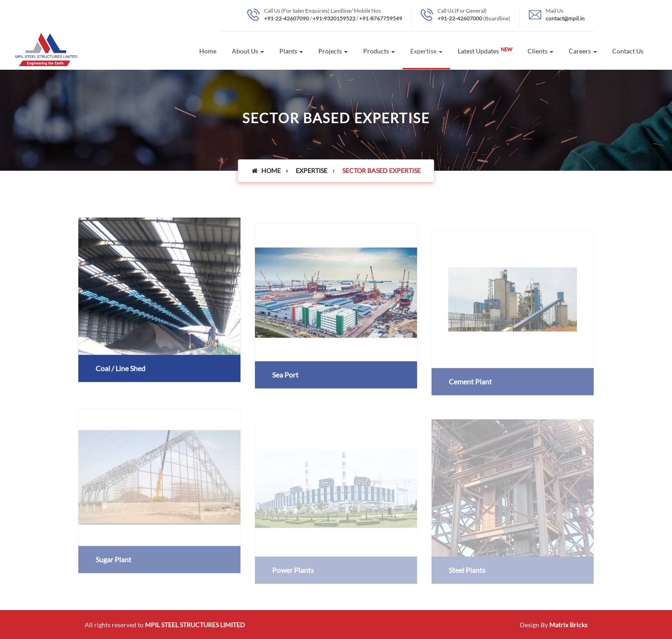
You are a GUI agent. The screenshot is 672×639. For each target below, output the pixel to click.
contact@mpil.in (565, 18)
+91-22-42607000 (460, 18)
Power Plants (293, 577)
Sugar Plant (113, 568)
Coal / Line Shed (120, 370)
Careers (583, 51)
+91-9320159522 (334, 18)
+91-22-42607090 (286, 18)
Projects (333, 51)
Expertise (426, 51)
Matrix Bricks (568, 625)
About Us (248, 51)
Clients (540, 51)
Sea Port (285, 378)
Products (379, 51)
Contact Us (628, 51)
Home (208, 51)
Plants (291, 51)
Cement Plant (470, 385)
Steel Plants (467, 577)
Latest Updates (485, 51)
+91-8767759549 (381, 18)
